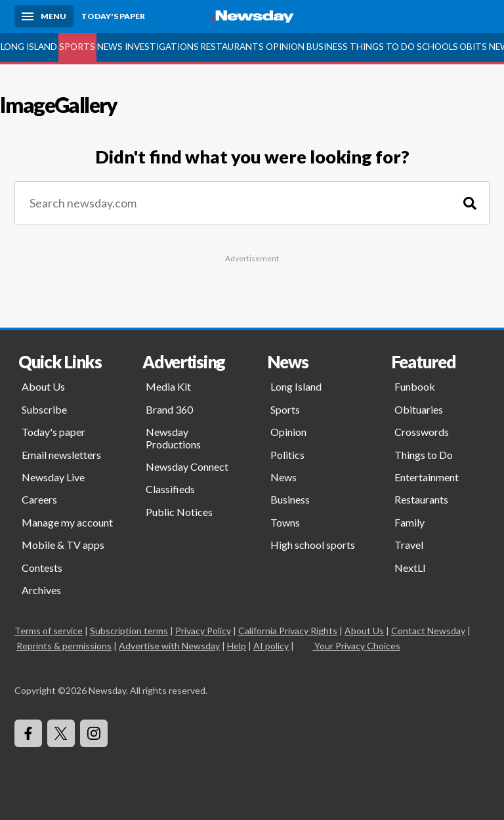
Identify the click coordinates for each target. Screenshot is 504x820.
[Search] (470, 203)
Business (327, 47)
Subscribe (44, 409)
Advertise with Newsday (169, 646)
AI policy (271, 646)
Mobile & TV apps (63, 545)
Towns (285, 522)
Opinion (285, 47)
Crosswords (422, 432)
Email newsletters (61, 455)
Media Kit (168, 386)
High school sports (313, 545)
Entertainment (427, 477)
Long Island (29, 47)
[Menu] (44, 16)
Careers (39, 499)
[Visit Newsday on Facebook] (28, 733)
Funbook (415, 386)
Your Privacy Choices (356, 646)
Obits (473, 47)
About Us (43, 386)
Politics (287, 455)
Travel (409, 545)
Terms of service (49, 631)
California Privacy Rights (288, 631)
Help (237, 646)
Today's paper (53, 432)
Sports (77, 47)
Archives (41, 590)
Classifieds (170, 489)
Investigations (162, 47)
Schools (437, 47)
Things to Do (382, 47)
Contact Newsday (428, 631)
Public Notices (179, 512)
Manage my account (67, 522)
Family (409, 522)
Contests (42, 568)
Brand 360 (169, 409)
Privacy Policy (203, 631)
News (110, 47)
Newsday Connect (187, 466)
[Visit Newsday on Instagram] (94, 733)
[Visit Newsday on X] (61, 733)
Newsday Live (53, 477)
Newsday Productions (173, 438)
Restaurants (232, 47)
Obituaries (419, 409)
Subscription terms (129, 631)
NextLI (410, 568)
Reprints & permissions (64, 646)
